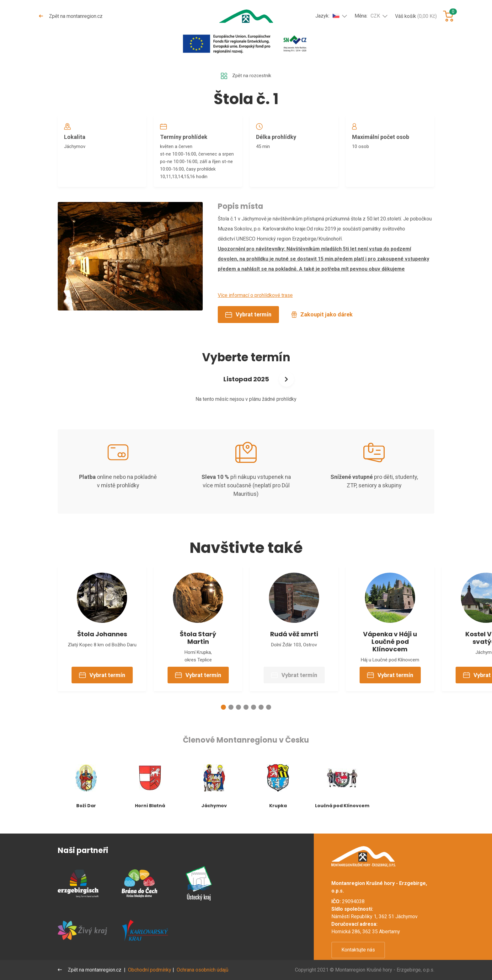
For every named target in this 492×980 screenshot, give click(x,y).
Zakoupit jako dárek (322, 320)
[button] (223, 718)
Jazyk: (327, 16)
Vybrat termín (248, 320)
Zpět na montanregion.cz (71, 16)
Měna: (367, 16)
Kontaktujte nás (358, 950)
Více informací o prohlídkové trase (255, 301)
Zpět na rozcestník (246, 76)
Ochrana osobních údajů (203, 970)
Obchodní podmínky (150, 970)
